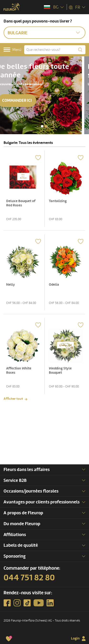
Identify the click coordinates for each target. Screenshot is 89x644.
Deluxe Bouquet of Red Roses (21, 203)
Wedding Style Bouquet (60, 371)
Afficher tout (13, 399)
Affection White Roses (19, 371)
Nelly (11, 285)
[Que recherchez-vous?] (55, 50)
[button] (42, 126)
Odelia (54, 285)
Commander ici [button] (24, 100)
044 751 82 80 (29, 578)
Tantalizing (58, 201)
